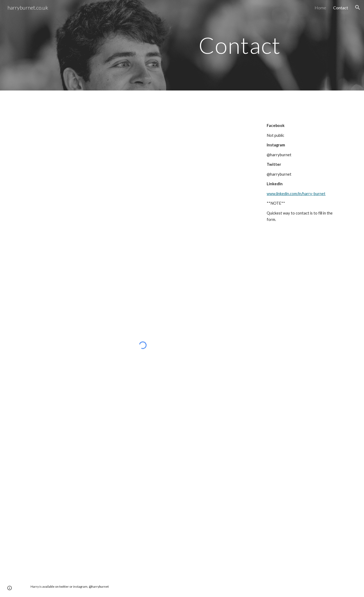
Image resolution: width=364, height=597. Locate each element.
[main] (182, 45)
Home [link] (320, 8)
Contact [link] (341, 8)
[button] (358, 7)
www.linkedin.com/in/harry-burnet (296, 194)
